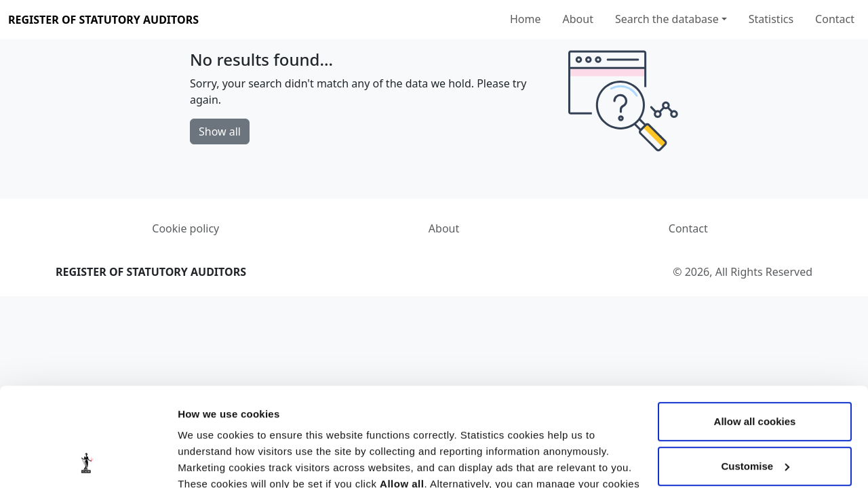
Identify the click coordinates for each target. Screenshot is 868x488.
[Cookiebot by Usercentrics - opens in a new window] (88, 462)
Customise (755, 373)
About (578, 19)
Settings (198, 461)
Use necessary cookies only (755, 418)
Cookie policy (185, 228)
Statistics (771, 19)
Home (526, 19)
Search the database (667, 19)
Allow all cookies (755, 329)
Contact (835, 19)
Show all (220, 131)
